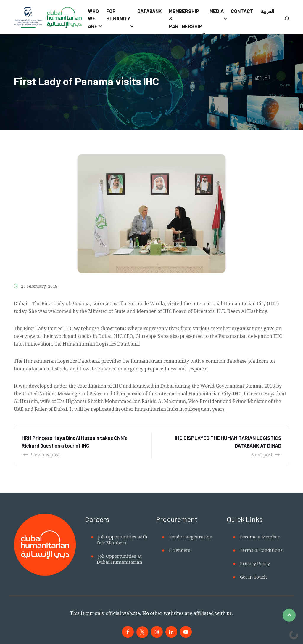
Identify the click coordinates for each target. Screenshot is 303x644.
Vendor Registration (191, 537)
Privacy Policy (255, 563)
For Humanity (118, 15)
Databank (150, 11)
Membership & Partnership (186, 19)
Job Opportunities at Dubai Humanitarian (120, 559)
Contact (242, 11)
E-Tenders (180, 550)
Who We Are (93, 19)
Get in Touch (253, 577)
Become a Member (260, 537)
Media (217, 11)
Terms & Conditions (261, 550)
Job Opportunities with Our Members (122, 540)
